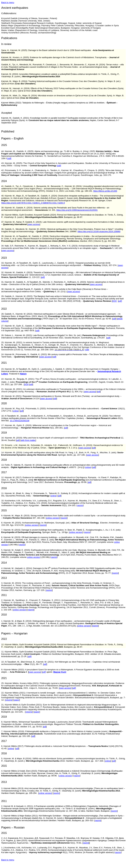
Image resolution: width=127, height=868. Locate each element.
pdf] (43, 277)
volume (9, 700)
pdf (114, 319)
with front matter (28, 440)
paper (17, 700)
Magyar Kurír (60, 672)
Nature (23, 374)
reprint (64, 518)
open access (45, 357)
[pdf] (9, 158)
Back (8, 2)
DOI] (114, 301)
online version (53, 518)
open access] (74, 291)
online (16, 411)
